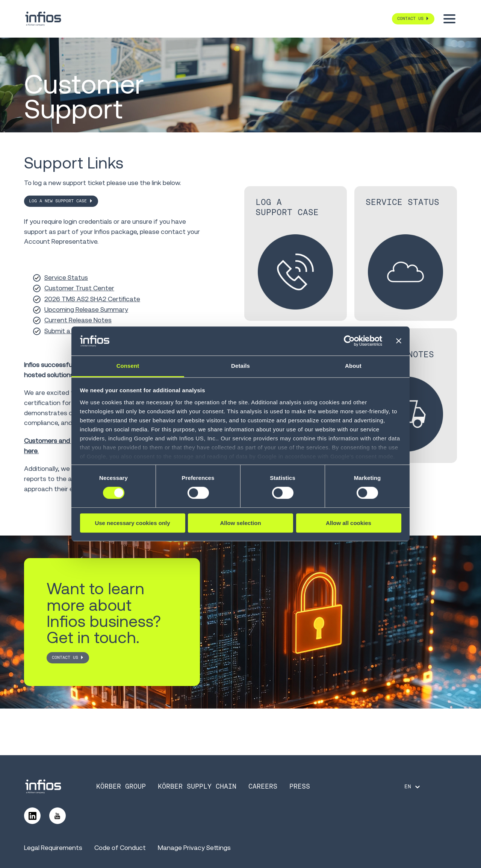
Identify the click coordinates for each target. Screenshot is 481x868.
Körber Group (121, 786)
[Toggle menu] (449, 19)
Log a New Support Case (58, 201)
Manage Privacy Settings (194, 848)
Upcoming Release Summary (86, 310)
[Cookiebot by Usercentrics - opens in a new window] (349, 341)
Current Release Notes (78, 320)
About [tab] (353, 366)
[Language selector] (413, 787)
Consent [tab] (128, 366)
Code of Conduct (120, 848)
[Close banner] (399, 341)
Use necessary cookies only (132, 523)
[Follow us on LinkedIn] (32, 816)
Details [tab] (240, 366)
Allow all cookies (349, 523)
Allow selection (240, 523)
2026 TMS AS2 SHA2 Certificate (92, 299)
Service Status (66, 278)
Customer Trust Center (79, 288)
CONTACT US (65, 657)
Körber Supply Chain (197, 786)
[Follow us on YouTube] (57, 816)
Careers (263, 786)
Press (300, 786)
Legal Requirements (53, 848)
